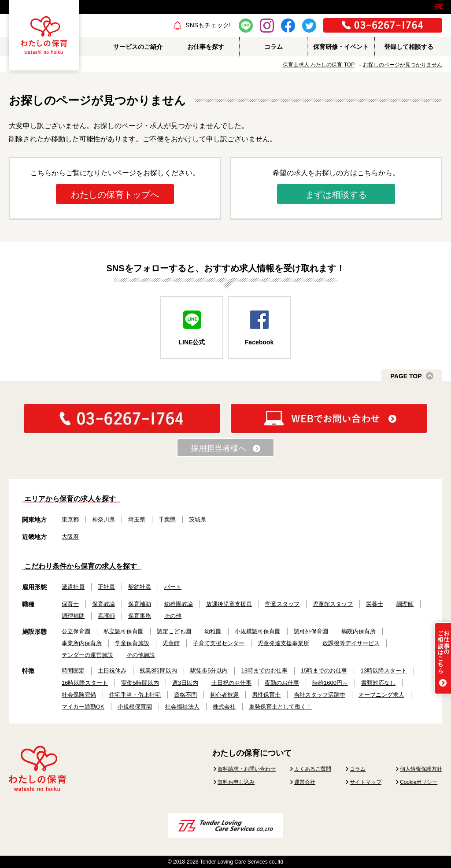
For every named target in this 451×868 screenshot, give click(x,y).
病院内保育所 (359, 631)
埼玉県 (137, 519)
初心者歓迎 (224, 695)
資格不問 (185, 695)
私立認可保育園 (124, 631)
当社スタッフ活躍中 (320, 695)
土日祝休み (112, 670)
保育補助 (140, 604)
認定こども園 (174, 631)
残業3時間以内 (158, 670)
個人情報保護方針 (421, 769)
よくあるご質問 (313, 769)
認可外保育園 (311, 631)
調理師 (405, 604)
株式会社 (224, 707)
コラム (358, 769)
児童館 (171, 643)
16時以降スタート (85, 683)
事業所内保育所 (82, 643)
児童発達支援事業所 (283, 643)
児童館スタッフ (333, 604)
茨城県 (198, 519)
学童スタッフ (282, 604)
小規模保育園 (135, 707)
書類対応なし (378, 683)
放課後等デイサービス (351, 643)
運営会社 (305, 782)
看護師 (106, 616)
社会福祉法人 (182, 707)
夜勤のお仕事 (282, 683)
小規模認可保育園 (258, 631)
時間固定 (73, 670)
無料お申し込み (236, 782)
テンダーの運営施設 (87, 655)
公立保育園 (76, 631)
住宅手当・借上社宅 (135, 695)
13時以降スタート (383, 670)
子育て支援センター (219, 643)
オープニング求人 (381, 695)
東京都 (70, 519)
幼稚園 (213, 631)
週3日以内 (185, 683)
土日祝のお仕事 (231, 683)
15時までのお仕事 (324, 670)
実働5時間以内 (140, 683)
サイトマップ (366, 782)
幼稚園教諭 (179, 604)
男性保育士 (266, 695)
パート (173, 587)
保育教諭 (104, 604)
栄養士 (375, 604)
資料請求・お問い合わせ (247, 769)
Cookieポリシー (419, 782)
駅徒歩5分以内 (209, 670)
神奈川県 (104, 519)
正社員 (106, 587)
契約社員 (140, 587)
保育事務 (140, 616)
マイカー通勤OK (83, 707)
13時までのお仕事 (264, 670)
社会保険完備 (79, 695)
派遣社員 (73, 587)
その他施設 (141, 655)
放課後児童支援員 (229, 604)
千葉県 (167, 519)
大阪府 (70, 537)
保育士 (70, 604)
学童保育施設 (132, 643)
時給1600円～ (330, 683)
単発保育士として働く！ (280, 707)
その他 (173, 616)
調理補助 (73, 616)
